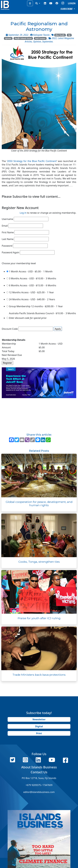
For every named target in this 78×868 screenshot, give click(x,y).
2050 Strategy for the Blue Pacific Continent (32, 161)
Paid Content (40, 38)
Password (7, 246)
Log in (23, 213)
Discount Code (10, 329)
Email (5, 226)
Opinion (8, 38)
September (47, 42)
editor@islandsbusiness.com (39, 792)
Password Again (11, 252)
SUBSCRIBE (67, 9)
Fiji (69, 35)
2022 (54, 38)
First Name (8, 232)
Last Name (8, 239)
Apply (58, 329)
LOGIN (72, 3)
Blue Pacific (60, 35)
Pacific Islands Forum (23, 38)
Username (7, 219)
